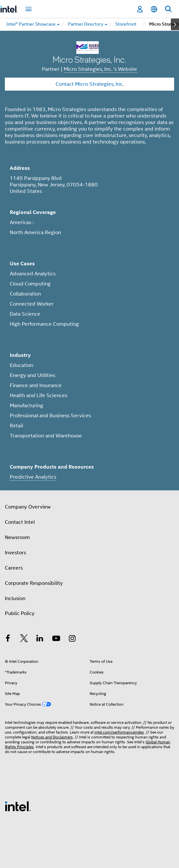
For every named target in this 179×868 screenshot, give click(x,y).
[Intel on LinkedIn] (40, 639)
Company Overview (28, 507)
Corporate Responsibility (34, 583)
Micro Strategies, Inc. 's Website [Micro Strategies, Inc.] (100, 69)
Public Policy (20, 613)
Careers (14, 568)
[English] (154, 9)
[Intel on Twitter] (24, 639)
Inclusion (15, 598)
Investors (15, 553)
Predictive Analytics (33, 477)
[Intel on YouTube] (56, 639)
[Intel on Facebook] (8, 639)
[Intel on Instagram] (72, 639)
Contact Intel (20, 522)
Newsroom (17, 537)
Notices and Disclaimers (52, 737)
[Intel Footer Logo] (18, 806)
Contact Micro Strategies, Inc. (89, 84)
